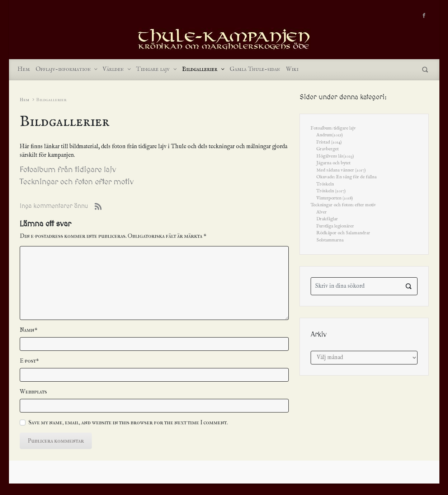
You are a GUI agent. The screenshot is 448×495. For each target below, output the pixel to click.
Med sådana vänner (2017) (341, 170)
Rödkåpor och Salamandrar (343, 233)
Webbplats (33, 392)
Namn (29, 330)
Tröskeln (325, 184)
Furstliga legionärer (335, 226)
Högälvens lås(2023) (335, 156)
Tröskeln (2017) (331, 191)
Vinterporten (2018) (335, 198)
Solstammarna (330, 240)
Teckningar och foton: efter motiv (343, 205)
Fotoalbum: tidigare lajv (333, 128)
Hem (24, 100)
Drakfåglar (327, 219)
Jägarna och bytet (333, 163)
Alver (322, 212)
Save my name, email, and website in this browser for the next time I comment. (128, 422)
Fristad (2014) (329, 142)
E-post (29, 361)
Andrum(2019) (330, 135)
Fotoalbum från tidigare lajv (68, 170)
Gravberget (327, 149)
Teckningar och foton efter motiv (77, 182)
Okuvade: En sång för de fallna (346, 177)
